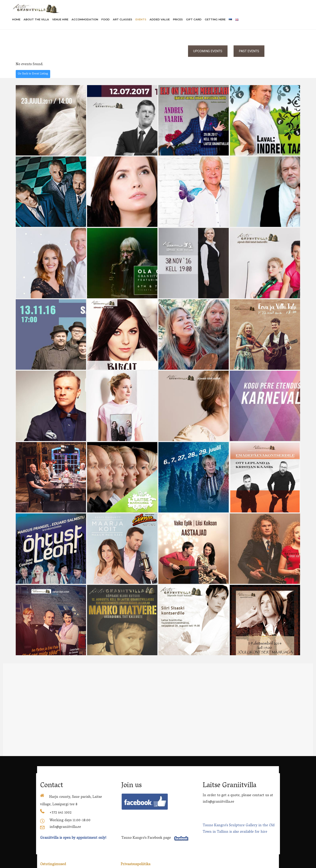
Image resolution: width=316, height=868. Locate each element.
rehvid (202, 865)
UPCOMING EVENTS (208, 51)
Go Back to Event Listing (33, 74)
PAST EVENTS (249, 51)
